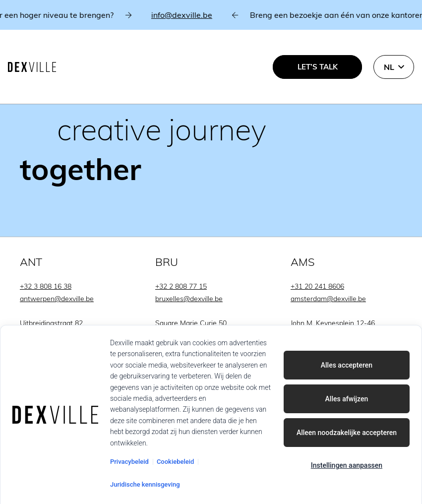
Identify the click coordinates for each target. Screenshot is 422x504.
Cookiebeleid (175, 462)
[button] (394, 67)
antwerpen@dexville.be (57, 299)
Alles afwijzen (347, 399)
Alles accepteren (347, 365)
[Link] (211, 119)
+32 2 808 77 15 (181, 286)
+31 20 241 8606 (317, 286)
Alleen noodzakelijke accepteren (347, 433)
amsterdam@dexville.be (328, 299)
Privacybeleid (129, 462)
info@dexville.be (186, 15)
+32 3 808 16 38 (46, 286)
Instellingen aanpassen (347, 465)
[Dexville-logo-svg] (32, 67)
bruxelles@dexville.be (189, 299)
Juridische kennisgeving (145, 484)
